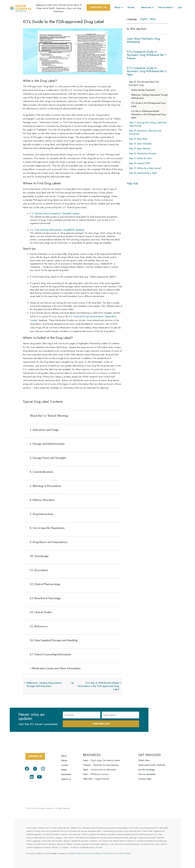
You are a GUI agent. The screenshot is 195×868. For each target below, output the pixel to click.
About (117, 7)
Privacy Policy (107, 853)
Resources (146, 7)
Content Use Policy (124, 853)
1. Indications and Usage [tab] (44, 430)
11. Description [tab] (39, 570)
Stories (131, 7)
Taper (86, 770)
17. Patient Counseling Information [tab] (50, 654)
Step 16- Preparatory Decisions (143, 153)
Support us (66, 779)
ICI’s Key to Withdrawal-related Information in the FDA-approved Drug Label (98, 686)
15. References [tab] (39, 626)
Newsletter (66, 774)
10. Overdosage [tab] (39, 556)
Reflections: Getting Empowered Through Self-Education (44, 684)
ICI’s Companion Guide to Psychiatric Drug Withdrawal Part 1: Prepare (147, 55)
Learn (86, 760)
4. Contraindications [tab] (42, 472)
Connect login (145, 779)
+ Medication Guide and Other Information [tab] (55, 668)
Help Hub (132, 184)
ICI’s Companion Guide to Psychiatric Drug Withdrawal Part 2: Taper (147, 71)
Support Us (98, 7)
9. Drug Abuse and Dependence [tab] (49, 542)
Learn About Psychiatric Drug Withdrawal (143, 40)
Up (73, 683)
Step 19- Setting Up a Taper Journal (145, 168)
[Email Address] (120, 715)
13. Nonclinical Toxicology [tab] (45, 598)
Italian (153, 19)
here (100, 847)
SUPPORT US (35, 756)
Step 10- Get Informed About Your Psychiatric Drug (144, 83)
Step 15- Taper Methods (139, 149)
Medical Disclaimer (77, 853)
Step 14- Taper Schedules (140, 144)
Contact (65, 765)
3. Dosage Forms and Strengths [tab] (48, 458)
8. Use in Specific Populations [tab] (47, 528)
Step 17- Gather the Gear (140, 158)
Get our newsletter (147, 774)
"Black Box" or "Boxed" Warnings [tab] (49, 416)
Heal (85, 774)
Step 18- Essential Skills (139, 163)
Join (180, 7)
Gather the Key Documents (143, 90)
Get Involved (165, 7)
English (144, 19)
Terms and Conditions (93, 853)
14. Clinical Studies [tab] (41, 612)
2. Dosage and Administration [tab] (47, 444)
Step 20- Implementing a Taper (143, 173)
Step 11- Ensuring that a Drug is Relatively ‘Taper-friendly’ (148, 124)
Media (64, 770)
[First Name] (82, 715)
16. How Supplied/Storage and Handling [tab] (54, 640)
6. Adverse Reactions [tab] (42, 500)
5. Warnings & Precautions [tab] (45, 486)
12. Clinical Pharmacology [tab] (45, 584)
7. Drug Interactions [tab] (42, 514)
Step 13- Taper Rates (138, 139)
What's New (144, 760)
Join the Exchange (147, 770)
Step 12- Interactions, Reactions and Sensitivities (145, 132)
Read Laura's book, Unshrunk (152, 765)
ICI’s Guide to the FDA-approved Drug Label (148, 105)
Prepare (87, 765)
